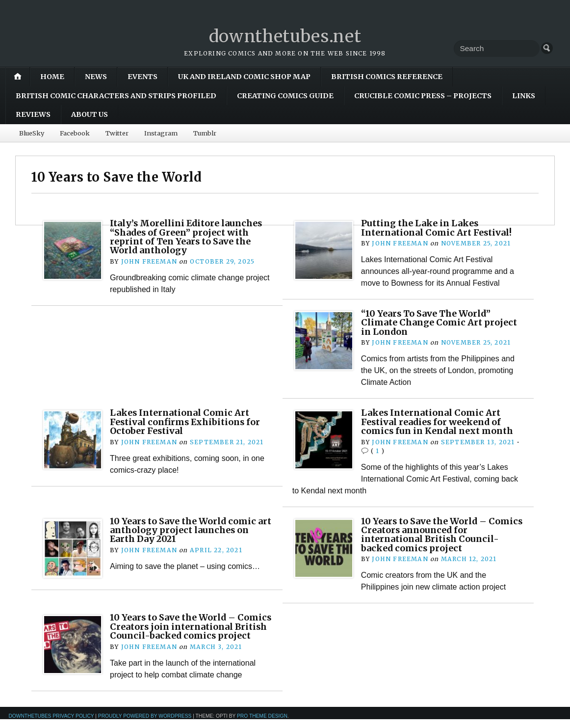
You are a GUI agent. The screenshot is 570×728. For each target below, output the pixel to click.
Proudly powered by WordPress (145, 725)
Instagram (161, 133)
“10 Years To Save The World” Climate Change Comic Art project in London (441, 323)
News (96, 77)
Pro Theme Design (262, 725)
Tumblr (205, 133)
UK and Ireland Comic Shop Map (244, 77)
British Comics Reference (387, 77)
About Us (90, 114)
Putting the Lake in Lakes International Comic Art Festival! (440, 228)
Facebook (75, 133)
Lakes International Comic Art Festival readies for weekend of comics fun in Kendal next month (440, 422)
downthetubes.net (285, 36)
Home (52, 77)
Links (524, 96)
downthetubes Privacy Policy (51, 725)
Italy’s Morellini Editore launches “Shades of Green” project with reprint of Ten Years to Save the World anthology (190, 237)
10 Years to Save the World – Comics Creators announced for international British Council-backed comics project (435, 534)
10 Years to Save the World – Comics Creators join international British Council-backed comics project (182, 631)
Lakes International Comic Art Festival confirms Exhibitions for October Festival (188, 422)
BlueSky (32, 133)
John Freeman (149, 261)
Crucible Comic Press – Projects (423, 96)
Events (142, 77)
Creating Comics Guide (285, 96)
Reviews (33, 114)
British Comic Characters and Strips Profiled (116, 96)
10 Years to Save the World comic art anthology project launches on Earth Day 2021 (190, 530)
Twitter (117, 133)
